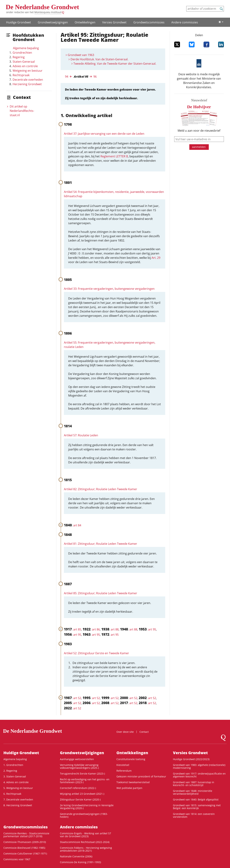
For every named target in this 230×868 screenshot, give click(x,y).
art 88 (115, 629)
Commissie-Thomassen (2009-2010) (25, 842)
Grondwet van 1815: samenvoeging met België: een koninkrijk (197, 807)
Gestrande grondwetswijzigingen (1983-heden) (84, 815)
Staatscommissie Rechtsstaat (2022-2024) (85, 842)
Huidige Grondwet (19, 22)
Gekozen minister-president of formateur (141, 776)
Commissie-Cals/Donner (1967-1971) (25, 854)
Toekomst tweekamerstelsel (133, 782)
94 (67, 77)
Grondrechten (22, 53)
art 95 (152, 629)
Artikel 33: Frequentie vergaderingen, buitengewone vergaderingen (109, 289)
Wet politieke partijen (129, 788)
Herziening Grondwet (27, 84)
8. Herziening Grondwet (18, 805)
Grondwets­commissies (149, 22)
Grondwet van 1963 (81, 55)
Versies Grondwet (114, 22)
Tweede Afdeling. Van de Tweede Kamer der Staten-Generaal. (115, 64)
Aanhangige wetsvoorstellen (77, 759)
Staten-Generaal (24, 62)
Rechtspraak (21, 75)
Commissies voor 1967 (17, 859)
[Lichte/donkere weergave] (221, 22)
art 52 (77, 698)
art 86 (96, 629)
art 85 (77, 629)
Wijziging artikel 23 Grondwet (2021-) (82, 794)
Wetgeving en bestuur (28, 71)
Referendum (124, 771)
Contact (144, 732)
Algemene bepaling (26, 48)
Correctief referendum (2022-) (78, 788)
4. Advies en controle (16, 782)
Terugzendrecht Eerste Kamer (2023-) (82, 774)
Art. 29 (156, 258)
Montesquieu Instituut (48, 12)
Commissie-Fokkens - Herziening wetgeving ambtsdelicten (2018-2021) (86, 849)
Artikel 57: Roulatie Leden (81, 435)
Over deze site (125, 732)
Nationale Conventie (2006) (76, 856)
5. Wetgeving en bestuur (18, 788)
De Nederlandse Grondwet (42, 7)
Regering (19, 57)
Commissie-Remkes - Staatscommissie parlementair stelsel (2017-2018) (26, 835)
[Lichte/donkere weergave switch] (221, 22)
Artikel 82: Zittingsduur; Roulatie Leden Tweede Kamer (101, 489)
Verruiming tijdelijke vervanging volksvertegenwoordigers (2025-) (79, 766)
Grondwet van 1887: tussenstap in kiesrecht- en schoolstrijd (194, 784)
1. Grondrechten (13, 765)
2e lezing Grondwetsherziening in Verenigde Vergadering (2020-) (87, 807)
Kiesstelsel (123, 765)
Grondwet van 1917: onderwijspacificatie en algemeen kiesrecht (199, 775)
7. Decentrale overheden (18, 799)
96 (95, 77)
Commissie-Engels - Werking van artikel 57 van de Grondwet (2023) (85, 835)
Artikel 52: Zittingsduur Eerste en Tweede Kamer (96, 653)
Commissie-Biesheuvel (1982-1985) (24, 848)
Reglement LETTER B (114, 156)
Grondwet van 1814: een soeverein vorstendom (194, 815)
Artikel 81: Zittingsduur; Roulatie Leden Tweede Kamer (101, 544)
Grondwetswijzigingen (53, 22)
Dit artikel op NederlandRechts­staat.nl (22, 111)
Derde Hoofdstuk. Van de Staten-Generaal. (99, 59)
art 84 (77, 525)
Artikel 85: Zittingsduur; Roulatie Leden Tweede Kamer (101, 593)
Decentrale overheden (28, 80)
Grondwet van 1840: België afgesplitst (196, 799)
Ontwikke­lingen (85, 22)
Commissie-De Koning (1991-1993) (80, 862)
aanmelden (199, 147)
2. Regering (10, 771)
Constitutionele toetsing (131, 759)
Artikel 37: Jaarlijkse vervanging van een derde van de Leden (104, 134)
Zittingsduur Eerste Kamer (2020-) (80, 799)
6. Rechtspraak (12, 794)
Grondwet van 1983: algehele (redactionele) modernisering (199, 766)
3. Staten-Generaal (15, 776)
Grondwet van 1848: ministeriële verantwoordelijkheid (193, 792)
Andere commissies (185, 22)
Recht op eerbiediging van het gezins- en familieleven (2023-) (85, 781)
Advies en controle (25, 66)
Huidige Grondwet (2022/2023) (191, 759)
